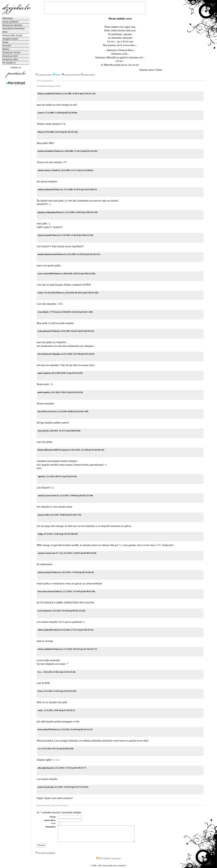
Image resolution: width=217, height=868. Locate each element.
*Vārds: (53, 817)
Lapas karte (116, 858)
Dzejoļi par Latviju (11, 52)
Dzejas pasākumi (10, 22)
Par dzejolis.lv (9, 63)
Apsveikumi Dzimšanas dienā (14, 30)
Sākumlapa (8, 18)
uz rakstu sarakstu (44, 75)
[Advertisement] (16, 132)
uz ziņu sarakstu (45, 853)
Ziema (5, 42)
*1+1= (53, 823)
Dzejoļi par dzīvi (10, 56)
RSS (101, 858)
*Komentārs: (51, 827)
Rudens (6, 49)
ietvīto (57, 75)
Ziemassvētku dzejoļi (12, 35)
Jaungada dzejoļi (10, 39)
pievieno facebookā (71, 75)
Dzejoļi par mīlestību (12, 25)
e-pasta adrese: (50, 820)
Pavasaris (7, 46)
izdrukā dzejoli (88, 75)
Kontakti (107, 858)
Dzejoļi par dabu (10, 59)
